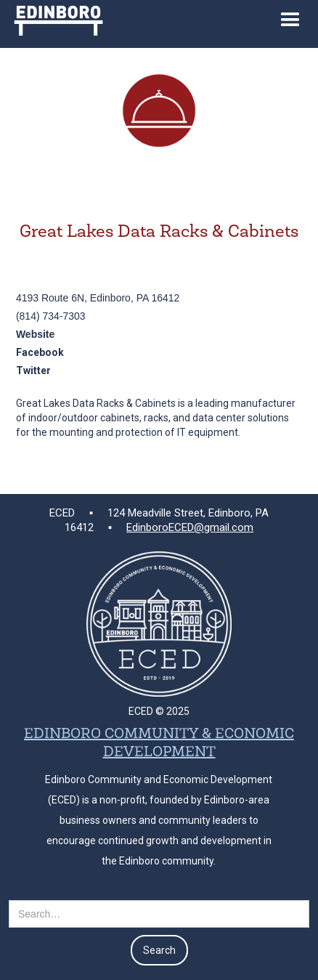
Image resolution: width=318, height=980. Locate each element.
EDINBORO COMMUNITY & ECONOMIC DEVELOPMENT (159, 744)
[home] (55, 18)
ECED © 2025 (159, 711)
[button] (290, 24)
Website (35, 334)
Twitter (33, 370)
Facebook (40, 352)
